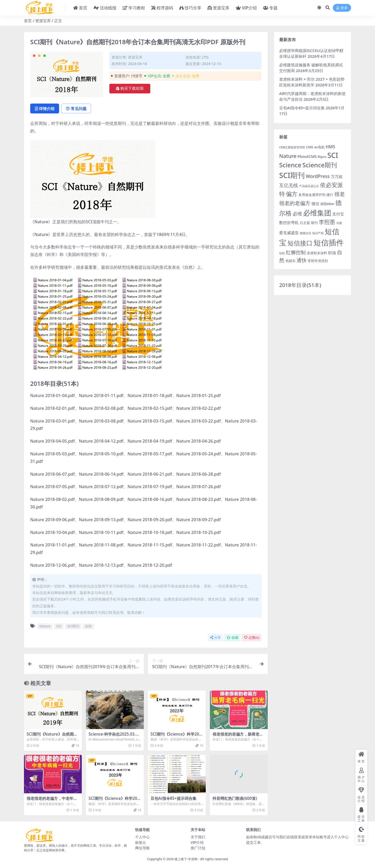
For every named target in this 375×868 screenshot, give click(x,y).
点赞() (252, 638)
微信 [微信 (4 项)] (315, 203)
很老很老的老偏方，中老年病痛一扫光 (52, 801)
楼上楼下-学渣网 (186, 859)
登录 (342, 8)
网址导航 (142, 848)
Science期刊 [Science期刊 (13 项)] (320, 165)
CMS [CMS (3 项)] (310, 147)
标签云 (141, 842)
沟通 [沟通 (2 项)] (339, 223)
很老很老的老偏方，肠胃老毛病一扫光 (238, 736)
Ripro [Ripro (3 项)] (322, 157)
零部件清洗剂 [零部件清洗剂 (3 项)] (318, 261)
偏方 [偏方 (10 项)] (292, 194)
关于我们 (198, 837)
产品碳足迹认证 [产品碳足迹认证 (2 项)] (309, 186)
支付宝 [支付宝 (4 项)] (338, 214)
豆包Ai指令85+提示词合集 (173, 798)
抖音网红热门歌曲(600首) (235, 798)
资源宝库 (43, 21)
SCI (59, 626)
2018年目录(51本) (300, 285)
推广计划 (198, 848)
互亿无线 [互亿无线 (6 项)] (289, 185)
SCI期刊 (73, 626)
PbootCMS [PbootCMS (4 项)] (307, 156)
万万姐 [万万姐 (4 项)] (337, 176)
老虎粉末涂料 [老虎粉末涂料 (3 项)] (317, 253)
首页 (28, 21)
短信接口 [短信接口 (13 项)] (300, 243)
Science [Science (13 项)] (290, 165)
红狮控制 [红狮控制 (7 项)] (296, 252)
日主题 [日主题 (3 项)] (305, 223)
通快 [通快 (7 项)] (302, 260)
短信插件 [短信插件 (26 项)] (329, 242)
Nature (45, 626)
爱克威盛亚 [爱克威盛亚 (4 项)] (289, 233)
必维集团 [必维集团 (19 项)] (317, 213)
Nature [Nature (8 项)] (288, 156)
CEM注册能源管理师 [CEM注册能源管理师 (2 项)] (292, 147)
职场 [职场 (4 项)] (332, 253)
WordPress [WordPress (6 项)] (318, 176)
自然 (88, 626)
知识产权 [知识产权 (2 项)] (318, 233)
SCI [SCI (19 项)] (333, 155)
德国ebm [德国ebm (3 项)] (327, 204)
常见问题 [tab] (76, 108)
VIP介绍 (197, 842)
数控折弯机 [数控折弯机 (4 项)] (289, 222)
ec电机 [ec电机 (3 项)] (320, 147)
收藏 (232, 638)
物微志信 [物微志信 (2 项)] (305, 233)
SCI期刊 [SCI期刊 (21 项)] (292, 175)
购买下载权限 (130, 88)
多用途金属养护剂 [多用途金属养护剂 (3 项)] (312, 195)
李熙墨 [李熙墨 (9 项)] (327, 222)
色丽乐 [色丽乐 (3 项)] (290, 261)
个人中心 (142, 837)
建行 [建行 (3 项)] (330, 195)
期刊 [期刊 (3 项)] (314, 223)
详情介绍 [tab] (45, 108)
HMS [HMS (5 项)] (330, 147)
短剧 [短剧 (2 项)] (282, 253)
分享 (215, 638)
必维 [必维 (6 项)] (297, 214)
